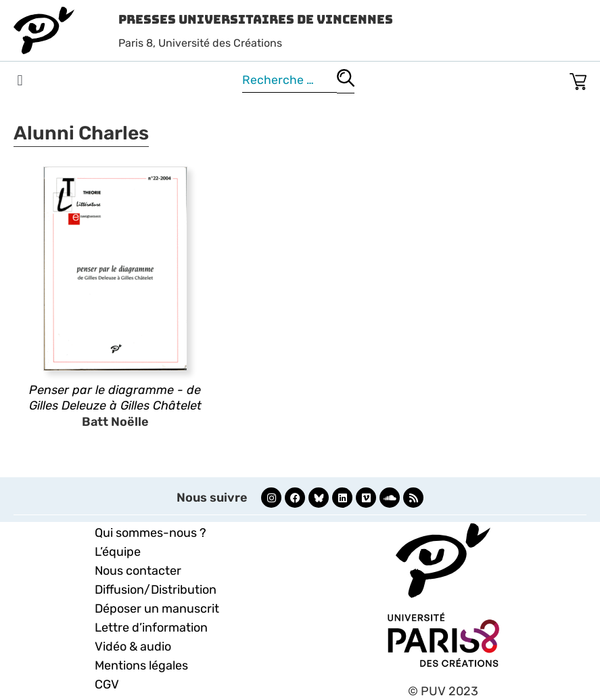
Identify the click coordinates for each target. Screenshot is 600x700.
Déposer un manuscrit (157, 609)
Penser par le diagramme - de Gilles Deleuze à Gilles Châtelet (115, 398)
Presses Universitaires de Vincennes (256, 19)
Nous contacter (138, 571)
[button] (20, 81)
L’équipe (118, 552)
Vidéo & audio (133, 647)
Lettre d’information (151, 628)
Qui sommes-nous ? (151, 533)
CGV (107, 684)
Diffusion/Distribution (156, 590)
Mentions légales (141, 665)
